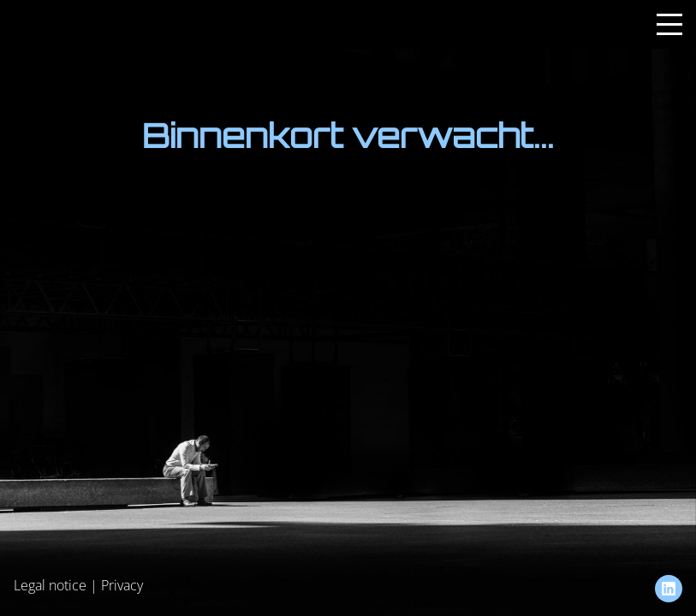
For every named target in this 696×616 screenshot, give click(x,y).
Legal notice (50, 585)
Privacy (122, 585)
